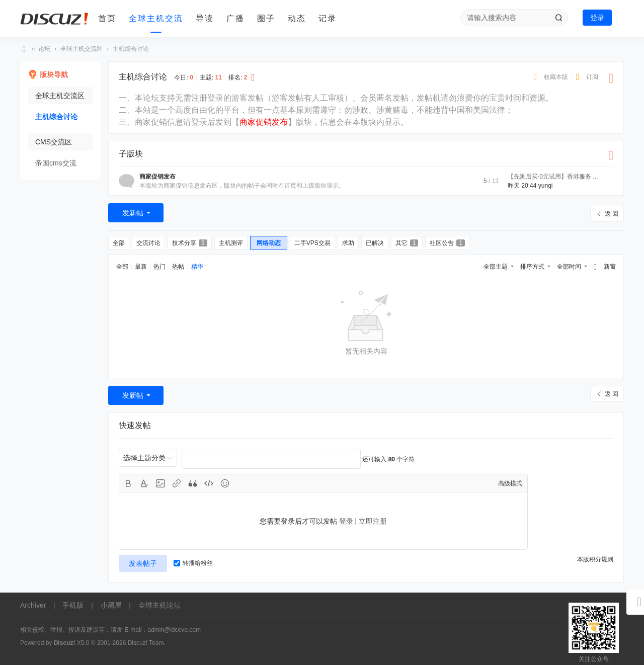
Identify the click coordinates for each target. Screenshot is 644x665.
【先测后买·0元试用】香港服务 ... (553, 177)
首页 (107, 18)
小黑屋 (111, 605)
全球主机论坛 (24, 49)
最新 (141, 267)
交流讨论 (148, 243)
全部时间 (569, 267)
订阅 (592, 77)
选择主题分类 (144, 458)
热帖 (178, 267)
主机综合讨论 (131, 49)
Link (177, 483)
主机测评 (231, 243)
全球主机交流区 (82, 49)
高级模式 (510, 483)
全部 (119, 243)
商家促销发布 (157, 177)
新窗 (610, 267)
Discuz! (65, 643)
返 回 (612, 214)
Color (144, 483)
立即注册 (373, 521)
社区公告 (447, 243)
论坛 (44, 49)
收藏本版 (557, 77)
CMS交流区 (54, 142)
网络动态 (269, 243)
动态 (297, 18)
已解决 (375, 243)
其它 (407, 243)
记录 (328, 18)
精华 (197, 267)
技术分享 (190, 243)
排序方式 (532, 267)
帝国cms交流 (56, 163)
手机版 (73, 605)
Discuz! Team (146, 643)
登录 (597, 18)
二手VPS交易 (312, 243)
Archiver (33, 605)
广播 (235, 18)
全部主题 (496, 267)
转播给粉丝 (193, 563)
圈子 (266, 18)
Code (209, 483)
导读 (205, 18)
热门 (159, 267)
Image (160, 483)
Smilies (225, 483)
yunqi (546, 186)
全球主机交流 (156, 18)
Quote (193, 483)
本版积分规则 (595, 559)
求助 (348, 243)
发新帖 (133, 213)
